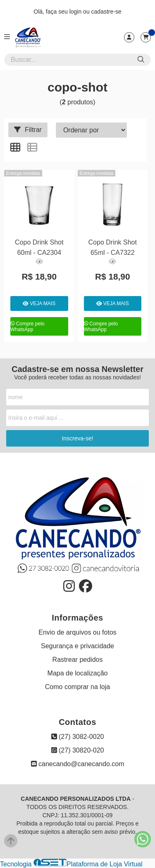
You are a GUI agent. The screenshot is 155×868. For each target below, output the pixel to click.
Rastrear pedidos (78, 660)
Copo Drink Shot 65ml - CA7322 (113, 247)
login (76, 12)
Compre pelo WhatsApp (27, 327)
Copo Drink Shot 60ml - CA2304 (39, 247)
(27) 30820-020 (78, 750)
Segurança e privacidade (77, 646)
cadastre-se (106, 12)
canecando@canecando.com (78, 764)
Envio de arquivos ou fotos (77, 632)
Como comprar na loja (77, 687)
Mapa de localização (78, 673)
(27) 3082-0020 (78, 737)
